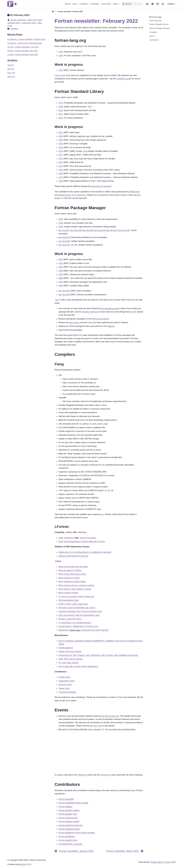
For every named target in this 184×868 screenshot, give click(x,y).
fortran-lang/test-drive (68, 840)
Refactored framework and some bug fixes (84, 630)
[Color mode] (16, 4)
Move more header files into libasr (73, 567)
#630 (61, 219)
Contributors (154, 40)
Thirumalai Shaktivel (67, 692)
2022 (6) (11, 69)
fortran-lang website (100, 319)
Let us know (60, 75)
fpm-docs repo (96, 726)
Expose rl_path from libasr (70, 619)
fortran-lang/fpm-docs (68, 814)
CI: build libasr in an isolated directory (75, 623)
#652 (61, 267)
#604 (61, 136)
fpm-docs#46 (76, 230)
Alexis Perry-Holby (35, 20)
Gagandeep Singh (29, 23)
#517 (61, 155)
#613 (61, 110)
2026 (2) (11, 65)
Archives (12, 60)
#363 (61, 170)
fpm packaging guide (110, 308)
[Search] (132, 4)
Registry (111, 326)
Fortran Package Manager (159, 28)
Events (152, 36)
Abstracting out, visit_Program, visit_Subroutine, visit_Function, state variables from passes (98, 655)
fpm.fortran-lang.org (110, 716)
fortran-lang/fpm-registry (69, 810)
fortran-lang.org (155, 21)
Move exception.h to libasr (70, 570)
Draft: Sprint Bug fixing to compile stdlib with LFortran (82, 541)
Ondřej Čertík (64, 677)
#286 (61, 173)
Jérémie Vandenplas (18, 20)
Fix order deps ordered (69, 663)
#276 (61, 103)
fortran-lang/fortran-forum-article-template (77, 833)
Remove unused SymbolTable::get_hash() (77, 608)
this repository (80, 195)
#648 (61, 271)
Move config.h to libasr (68, 593)
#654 (61, 259)
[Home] (53, 11)
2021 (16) (11, 73)
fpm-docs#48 (64, 295)
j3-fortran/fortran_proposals (70, 844)
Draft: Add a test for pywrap (70, 659)
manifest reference (90, 312)
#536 (61, 147)
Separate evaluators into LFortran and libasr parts (80, 611)
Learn (75, 4)
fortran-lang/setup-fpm (68, 818)
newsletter (14, 29)
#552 (61, 144)
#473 (61, 166)
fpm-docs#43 (64, 237)
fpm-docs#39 (124, 230)
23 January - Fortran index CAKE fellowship (25, 43)
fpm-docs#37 (64, 245)
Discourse (105, 775)
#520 (61, 151)
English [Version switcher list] (171, 4)
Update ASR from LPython (70, 652)
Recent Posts (15, 34)
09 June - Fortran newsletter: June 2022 (23, 47)
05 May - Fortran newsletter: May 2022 (23, 51)
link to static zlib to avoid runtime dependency (78, 666)
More (116, 4)
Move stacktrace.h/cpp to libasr (72, 582)
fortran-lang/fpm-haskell (69, 822)
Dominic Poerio (65, 685)
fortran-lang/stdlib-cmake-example (73, 803)
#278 (61, 177)
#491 (61, 162)
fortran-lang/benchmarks (69, 829)
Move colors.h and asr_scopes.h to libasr (76, 585)
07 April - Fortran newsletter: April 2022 (23, 55)
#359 (61, 56)
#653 (61, 263)
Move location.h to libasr (69, 578)
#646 (61, 223)
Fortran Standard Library (159, 24)
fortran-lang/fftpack (67, 836)
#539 (61, 282)
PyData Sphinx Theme (160, 862)
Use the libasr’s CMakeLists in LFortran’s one (78, 626)
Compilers (84, 4)
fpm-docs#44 (100, 230)
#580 (61, 140)
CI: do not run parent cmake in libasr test (76, 596)
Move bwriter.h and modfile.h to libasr (75, 589)
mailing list (82, 775)
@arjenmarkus (65, 195)
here (102, 514)
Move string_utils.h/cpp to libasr (72, 574)
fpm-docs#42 (64, 291)
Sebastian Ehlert (14, 23)
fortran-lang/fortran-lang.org (71, 825)
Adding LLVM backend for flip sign (73, 556)
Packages (95, 4)
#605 (61, 107)
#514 (61, 159)
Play (67, 4)
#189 (61, 181)
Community (106, 4)
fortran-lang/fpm (65, 807)
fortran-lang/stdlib (66, 799)
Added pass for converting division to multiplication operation (85, 552)
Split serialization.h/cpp (69, 600)
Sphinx (23, 864)
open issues (74, 322)
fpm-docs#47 (64, 230)
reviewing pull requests (101, 186)
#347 (61, 70)
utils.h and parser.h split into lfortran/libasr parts (79, 615)
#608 (61, 278)
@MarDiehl (135, 192)
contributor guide (124, 79)
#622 (61, 118)
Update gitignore (66, 648)
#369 (61, 52)
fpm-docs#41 (112, 230)
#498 (61, 286)
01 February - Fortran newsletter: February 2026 (26, 39)
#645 (61, 227)
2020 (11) (11, 77)
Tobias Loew (64, 688)
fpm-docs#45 (88, 230)
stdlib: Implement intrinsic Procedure (77, 538)
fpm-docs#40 (64, 241)
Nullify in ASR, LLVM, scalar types (73, 604)
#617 (61, 114)
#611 (61, 132)
